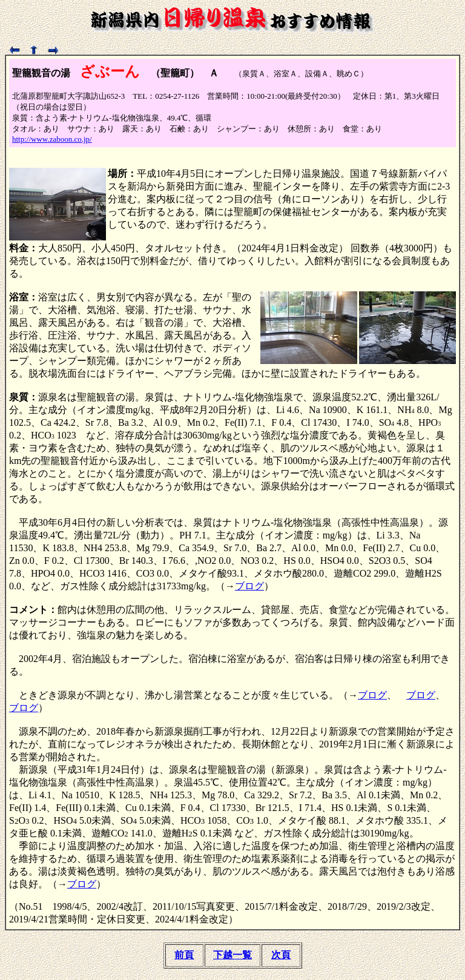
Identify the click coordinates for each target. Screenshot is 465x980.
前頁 (184, 955)
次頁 (281, 955)
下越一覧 (232, 955)
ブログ (249, 586)
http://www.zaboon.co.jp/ (52, 139)
